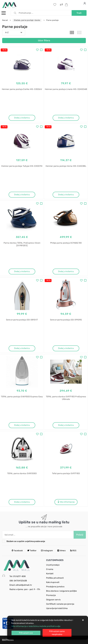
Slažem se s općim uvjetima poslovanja (26, 541)
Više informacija (66, 502)
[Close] (26, 633)
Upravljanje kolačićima (57, 608)
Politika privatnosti (55, 578)
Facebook (17, 551)
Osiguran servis (53, 600)
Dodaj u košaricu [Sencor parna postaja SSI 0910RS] (66, 348)
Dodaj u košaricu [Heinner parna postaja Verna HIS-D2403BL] (66, 195)
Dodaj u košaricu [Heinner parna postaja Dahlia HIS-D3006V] (22, 118)
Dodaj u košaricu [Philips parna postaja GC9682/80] (66, 271)
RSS (73, 551)
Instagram (47, 551)
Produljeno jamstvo (55, 587)
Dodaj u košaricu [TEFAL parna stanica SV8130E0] (22, 502)
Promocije (51, 595)
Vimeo (61, 551)
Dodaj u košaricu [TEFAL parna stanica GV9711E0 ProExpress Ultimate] (66, 425)
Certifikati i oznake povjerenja (60, 604)
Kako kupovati (53, 582)
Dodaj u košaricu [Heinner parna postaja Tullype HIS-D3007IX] (22, 195)
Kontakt (50, 574)
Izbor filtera (44, 40)
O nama (50, 569)
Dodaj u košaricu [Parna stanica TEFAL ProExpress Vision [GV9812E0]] (22, 271)
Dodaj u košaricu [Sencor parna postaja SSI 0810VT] (22, 348)
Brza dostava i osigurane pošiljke (62, 591)
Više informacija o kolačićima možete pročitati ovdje (36, 626)
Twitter (32, 551)
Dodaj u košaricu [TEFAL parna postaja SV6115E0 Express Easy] (22, 425)
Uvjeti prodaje (53, 565)
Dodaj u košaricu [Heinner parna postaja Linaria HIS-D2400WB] (66, 118)
